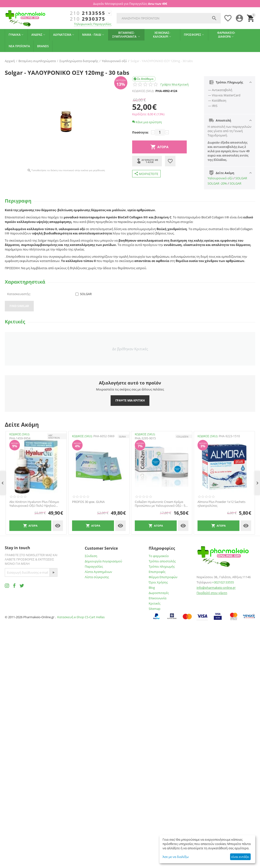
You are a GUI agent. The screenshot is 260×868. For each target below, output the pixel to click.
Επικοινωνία (158, 598)
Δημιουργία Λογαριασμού (103, 561)
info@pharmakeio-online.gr (216, 588)
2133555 (88, 13)
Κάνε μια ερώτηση (147, 122)
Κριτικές (155, 603)
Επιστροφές (157, 572)
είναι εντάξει (240, 857)
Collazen (182, 437)
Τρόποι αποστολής (162, 561)
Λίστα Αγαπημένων (98, 572)
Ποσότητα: (140, 132)
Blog (152, 588)
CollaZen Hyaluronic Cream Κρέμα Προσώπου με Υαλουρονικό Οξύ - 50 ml (161, 504)
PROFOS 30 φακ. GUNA (88, 502)
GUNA (122, 437)
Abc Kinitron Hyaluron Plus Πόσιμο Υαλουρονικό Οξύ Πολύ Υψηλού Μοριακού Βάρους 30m (34, 504)
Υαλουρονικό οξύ (220, 178)
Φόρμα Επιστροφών (163, 577)
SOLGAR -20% (217, 183)
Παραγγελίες (94, 566)
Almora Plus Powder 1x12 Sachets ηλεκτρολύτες (221, 504)
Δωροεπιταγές (159, 593)
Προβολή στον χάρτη (212, 593)
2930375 (88, 19)
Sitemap (155, 609)
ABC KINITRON (54, 437)
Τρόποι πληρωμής (162, 566)
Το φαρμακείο (159, 556)
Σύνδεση (91, 556)
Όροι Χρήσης (158, 582)
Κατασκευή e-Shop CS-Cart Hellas (81, 617)
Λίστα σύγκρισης (97, 577)
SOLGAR (241, 178)
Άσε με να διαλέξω (176, 857)
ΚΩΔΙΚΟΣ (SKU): (143, 91)
